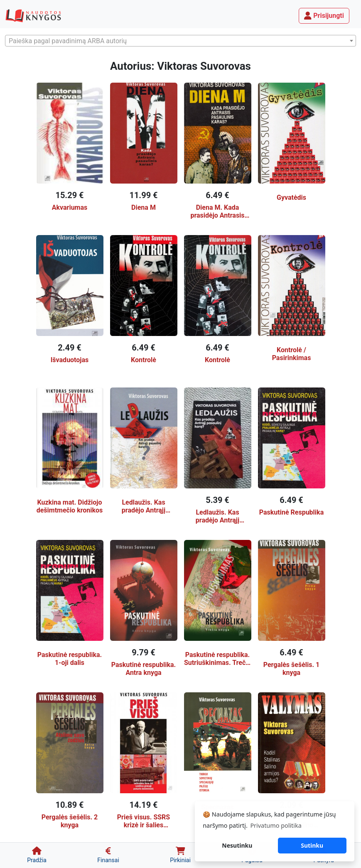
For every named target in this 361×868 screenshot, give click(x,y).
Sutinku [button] (312, 845)
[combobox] (180, 41)
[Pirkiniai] (180, 855)
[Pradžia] (37, 855)
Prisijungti (324, 16)
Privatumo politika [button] (276, 825)
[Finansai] (108, 855)
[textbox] (180, 41)
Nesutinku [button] (237, 845)
